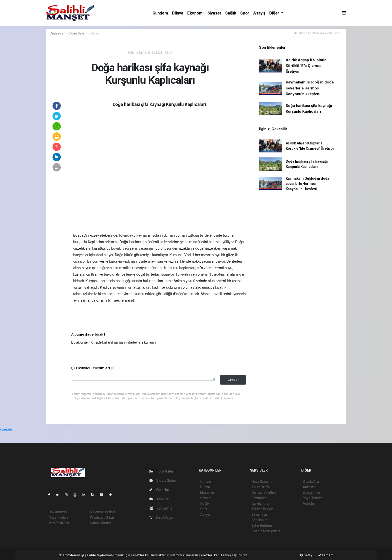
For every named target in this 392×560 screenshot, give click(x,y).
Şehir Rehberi (262, 526)
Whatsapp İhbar (102, 518)
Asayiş (259, 13)
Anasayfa (57, 33)
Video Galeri (77, 33)
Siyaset (214, 13)
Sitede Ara (311, 482)
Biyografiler (312, 493)
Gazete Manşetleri (266, 531)
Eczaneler (259, 498)
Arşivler (159, 499)
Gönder (233, 380)
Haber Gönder (101, 523)
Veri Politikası (59, 523)
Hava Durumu (262, 482)
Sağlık (231, 13)
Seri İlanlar (260, 520)
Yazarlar (159, 490)
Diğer (275, 13)
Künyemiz (161, 508)
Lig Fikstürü (260, 504)
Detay (95, 33)
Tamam (326, 555)
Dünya (178, 13)
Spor (245, 13)
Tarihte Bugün (262, 509)
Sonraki (6, 430)
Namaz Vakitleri (264, 493)
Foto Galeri (162, 471)
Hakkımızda (58, 512)
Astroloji (309, 504)
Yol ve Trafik (261, 487)
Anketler (309, 487)
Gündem (160, 13)
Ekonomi (195, 13)
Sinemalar (259, 515)
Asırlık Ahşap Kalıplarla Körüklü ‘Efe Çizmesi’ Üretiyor (306, 66)
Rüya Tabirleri (313, 498)
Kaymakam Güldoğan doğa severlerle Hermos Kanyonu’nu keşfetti (310, 88)
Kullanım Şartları (102, 512)
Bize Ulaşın (161, 518)
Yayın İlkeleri (58, 518)
